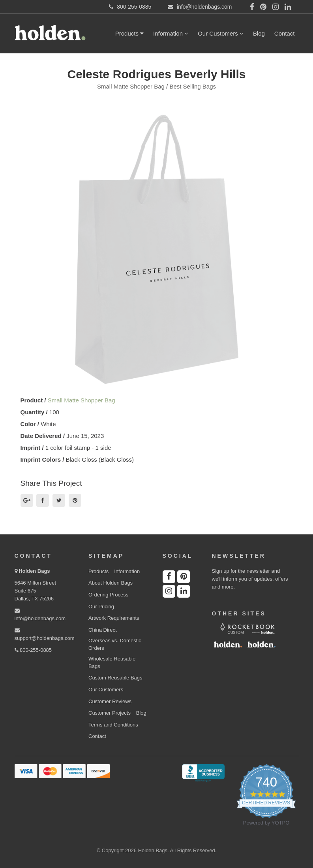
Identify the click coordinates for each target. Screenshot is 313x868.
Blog (259, 33)
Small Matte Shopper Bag (82, 400)
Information (171, 33)
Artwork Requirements (114, 618)
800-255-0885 (33, 650)
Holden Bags (34, 571)
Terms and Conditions (113, 725)
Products (129, 33)
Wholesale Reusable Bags (112, 662)
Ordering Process (108, 595)
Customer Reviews (110, 701)
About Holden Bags (111, 583)
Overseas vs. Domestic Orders (115, 644)
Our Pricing (101, 607)
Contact (285, 33)
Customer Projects (110, 713)
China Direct (103, 630)
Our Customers (221, 33)
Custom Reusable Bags (115, 678)
